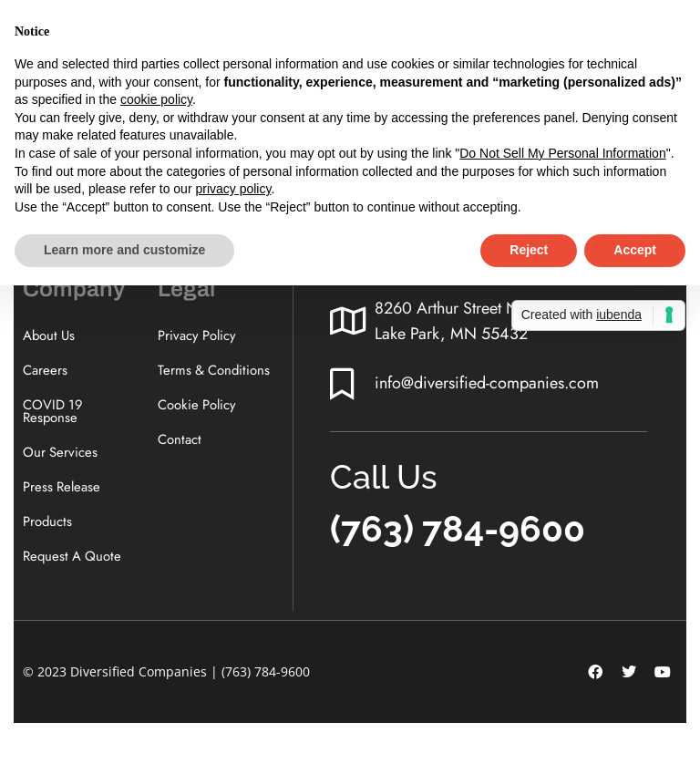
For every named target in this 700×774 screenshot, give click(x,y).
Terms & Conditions (215, 371)
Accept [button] (635, 250)
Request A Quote (73, 562)
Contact (180, 442)
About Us (50, 335)
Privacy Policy (197, 335)
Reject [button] (529, 250)
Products (48, 527)
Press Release (62, 491)
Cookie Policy (197, 407)
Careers (45, 371)
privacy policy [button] (233, 189)
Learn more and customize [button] (124, 250)
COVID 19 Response (53, 413)
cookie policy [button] (156, 99)
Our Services (61, 456)
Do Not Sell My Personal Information (562, 153)
